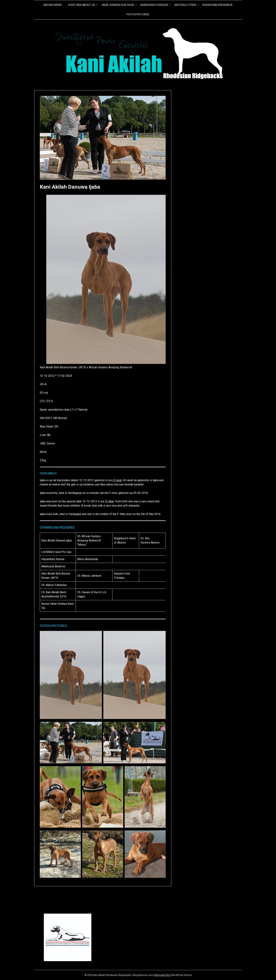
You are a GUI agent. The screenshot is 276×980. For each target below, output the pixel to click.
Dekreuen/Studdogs (154, 5)
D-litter (109, 501)
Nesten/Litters (185, 5)
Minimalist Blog (162, 975)
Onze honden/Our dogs (118, 5)
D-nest (118, 480)
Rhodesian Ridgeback (218, 5)
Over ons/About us (82, 5)
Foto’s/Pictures (138, 14)
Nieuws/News (53, 5)
